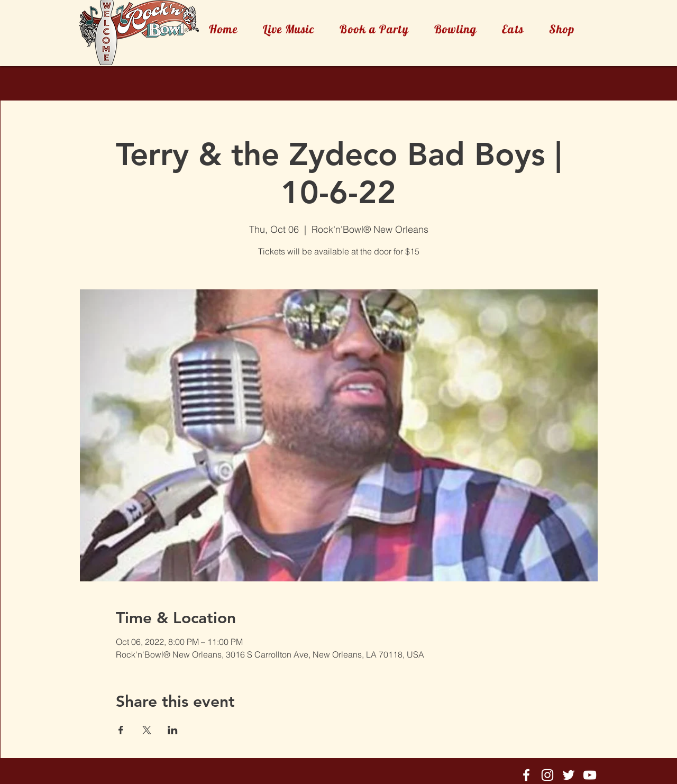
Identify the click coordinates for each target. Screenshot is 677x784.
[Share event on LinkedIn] (173, 730)
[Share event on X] (147, 730)
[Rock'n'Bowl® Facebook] (526, 775)
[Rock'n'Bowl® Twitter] (569, 775)
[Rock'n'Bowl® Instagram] (547, 775)
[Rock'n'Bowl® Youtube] (590, 775)
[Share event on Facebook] (121, 730)
